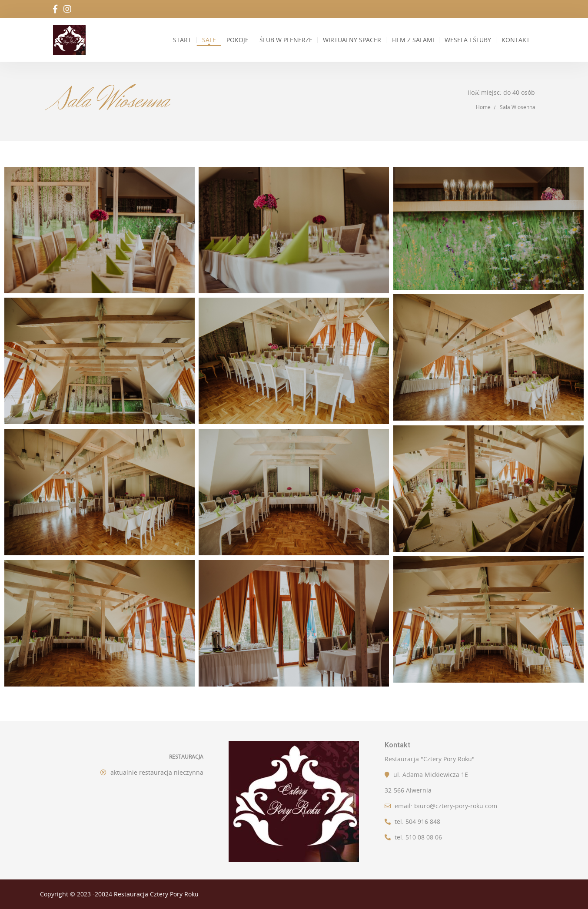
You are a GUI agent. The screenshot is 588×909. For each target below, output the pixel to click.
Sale (207, 40)
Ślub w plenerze (286, 40)
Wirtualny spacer (351, 40)
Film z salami (412, 40)
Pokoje (238, 40)
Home (483, 107)
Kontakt (515, 40)
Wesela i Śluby (467, 40)
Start (178, 40)
